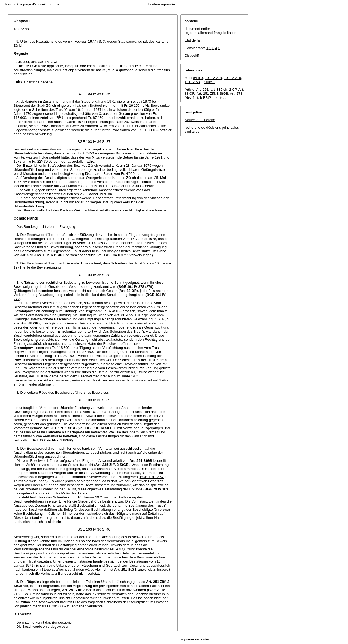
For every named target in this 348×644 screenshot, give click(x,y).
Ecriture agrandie (161, 4)
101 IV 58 (192, 82)
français (220, 33)
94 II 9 (198, 78)
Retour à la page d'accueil (25, 4)
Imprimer (54, 4)
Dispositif (192, 56)
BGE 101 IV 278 (131, 287)
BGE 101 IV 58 (97, 428)
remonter (202, 639)
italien (232, 33)
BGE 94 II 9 (113, 255)
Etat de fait (193, 40)
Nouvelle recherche (200, 120)
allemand (206, 33)
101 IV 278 (213, 78)
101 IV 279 (232, 78)
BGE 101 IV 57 (152, 477)
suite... (210, 82)
